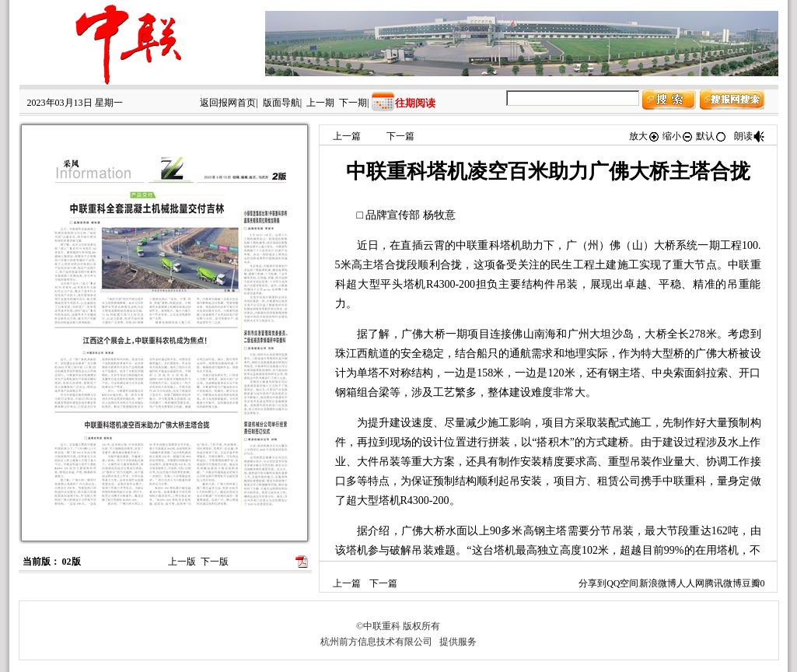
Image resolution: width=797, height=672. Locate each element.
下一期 (353, 103)
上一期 (320, 103)
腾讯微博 (723, 583)
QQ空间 (622, 583)
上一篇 (347, 136)
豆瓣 (751, 583)
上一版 (182, 562)
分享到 (593, 583)
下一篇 (400, 136)
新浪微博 (658, 583)
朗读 (750, 136)
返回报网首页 (228, 103)
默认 (711, 136)
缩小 (678, 136)
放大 (645, 136)
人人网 (690, 583)
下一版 (215, 562)
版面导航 (281, 103)
